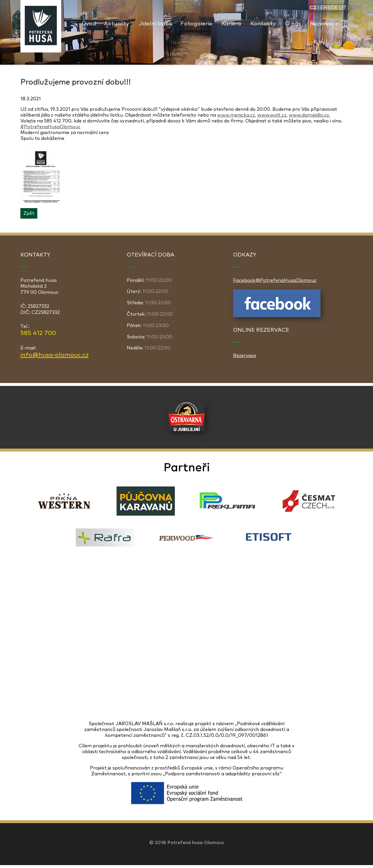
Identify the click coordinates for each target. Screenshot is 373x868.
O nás (293, 24)
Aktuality (117, 24)
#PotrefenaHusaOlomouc (50, 127)
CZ (313, 8)
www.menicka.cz (236, 115)
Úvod (89, 24)
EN (324, 8)
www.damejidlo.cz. (309, 115)
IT (344, 8)
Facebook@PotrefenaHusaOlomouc (275, 280)
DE (335, 8)
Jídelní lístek (155, 24)
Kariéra (231, 24)
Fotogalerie (196, 24)
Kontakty (263, 24)
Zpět (29, 213)
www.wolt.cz (272, 115)
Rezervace (324, 24)
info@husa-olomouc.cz (54, 355)
